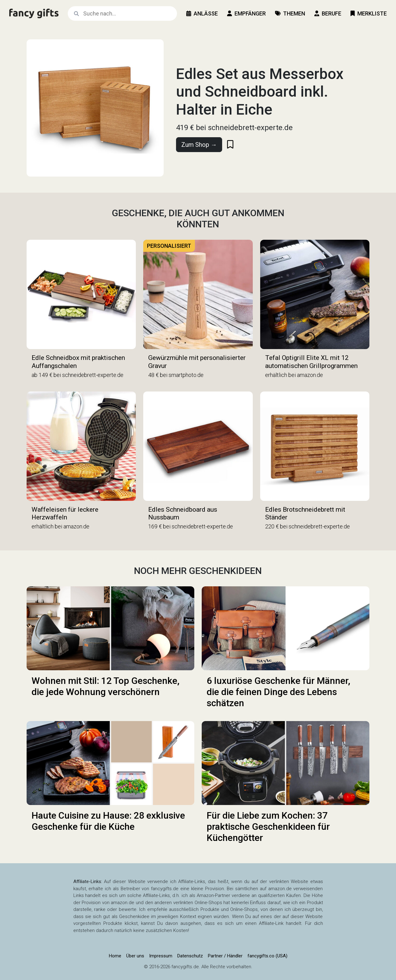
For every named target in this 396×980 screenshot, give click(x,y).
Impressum (161, 956)
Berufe (328, 13)
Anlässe (202, 13)
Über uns (135, 956)
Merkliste (369, 13)
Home (115, 956)
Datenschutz (190, 956)
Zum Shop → (199, 145)
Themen (290, 13)
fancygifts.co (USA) (267, 956)
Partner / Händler (225, 956)
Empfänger (246, 13)
